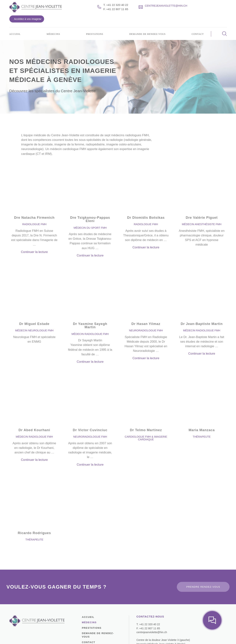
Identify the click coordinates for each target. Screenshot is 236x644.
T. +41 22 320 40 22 (115, 8)
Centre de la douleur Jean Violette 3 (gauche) (161, 612)
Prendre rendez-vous (204, 559)
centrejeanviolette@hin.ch (150, 605)
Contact (197, 27)
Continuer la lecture (34, 236)
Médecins (53, 27)
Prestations (93, 27)
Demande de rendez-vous (147, 27)
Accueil (15, 27)
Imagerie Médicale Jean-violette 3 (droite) (159, 616)
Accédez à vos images (207, 10)
